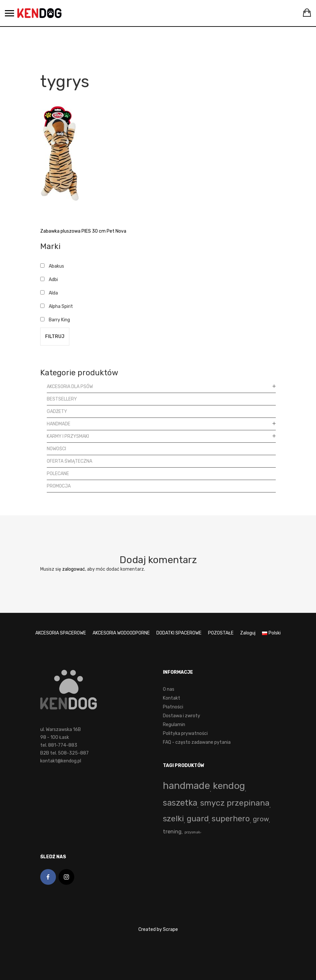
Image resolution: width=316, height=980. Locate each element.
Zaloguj (248, 633)
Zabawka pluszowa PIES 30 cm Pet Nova (83, 231)
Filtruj (55, 337)
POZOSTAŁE (221, 633)
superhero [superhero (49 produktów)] (231, 819)
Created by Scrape (158, 929)
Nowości (56, 449)
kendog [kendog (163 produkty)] (229, 786)
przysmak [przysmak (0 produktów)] (192, 832)
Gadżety (57, 411)
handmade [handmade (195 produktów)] (186, 786)
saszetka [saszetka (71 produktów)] (180, 803)
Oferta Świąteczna (70, 461)
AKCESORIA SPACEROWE (61, 633)
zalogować (74, 569)
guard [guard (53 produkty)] (198, 819)
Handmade (59, 424)
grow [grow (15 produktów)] (261, 819)
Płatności (173, 707)
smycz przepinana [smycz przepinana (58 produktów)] (235, 803)
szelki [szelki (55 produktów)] (173, 819)
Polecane (58, 474)
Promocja (59, 486)
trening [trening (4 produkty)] (172, 832)
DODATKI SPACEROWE (179, 633)
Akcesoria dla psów (70, 387)
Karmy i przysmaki (68, 436)
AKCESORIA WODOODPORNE (121, 633)
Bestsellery (62, 399)
